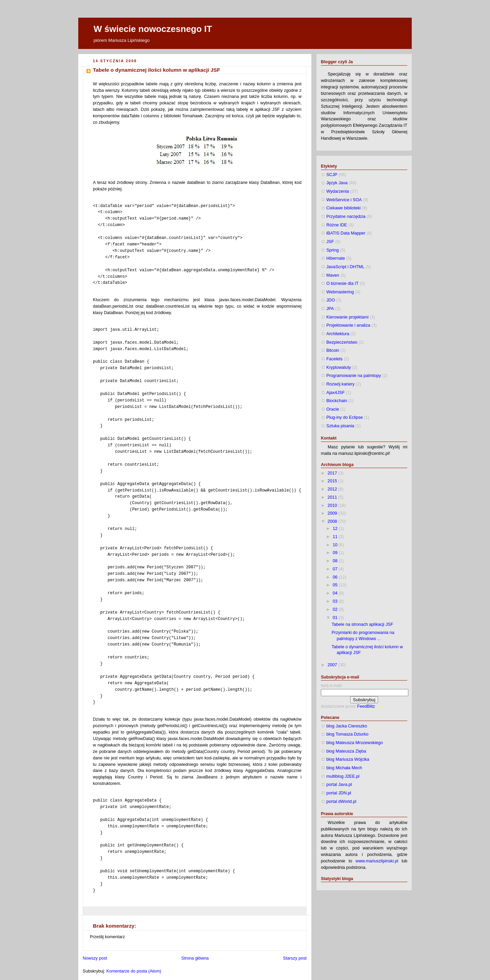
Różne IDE (337, 225)
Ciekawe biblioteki (344, 208)
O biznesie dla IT (342, 283)
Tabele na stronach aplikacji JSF (363, 624)
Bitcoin (333, 350)
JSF (330, 242)
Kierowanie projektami (347, 317)
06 (336, 577)
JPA (330, 309)
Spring (332, 250)
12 (336, 529)
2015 (333, 481)
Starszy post (295, 958)
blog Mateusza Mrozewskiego (355, 743)
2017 (333, 473)
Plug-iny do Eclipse (345, 417)
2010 (333, 505)
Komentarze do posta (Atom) (134, 971)
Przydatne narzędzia (346, 217)
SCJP (332, 175)
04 (336, 593)
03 (336, 601)
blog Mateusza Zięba (346, 751)
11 (336, 537)
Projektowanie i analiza (348, 325)
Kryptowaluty (339, 367)
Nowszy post (95, 958)
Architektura (338, 334)
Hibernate (336, 258)
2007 (333, 665)
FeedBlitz (366, 706)
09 (336, 553)
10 (336, 545)
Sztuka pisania (340, 426)
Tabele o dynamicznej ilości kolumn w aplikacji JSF (157, 70)
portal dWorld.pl (341, 802)
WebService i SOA (344, 200)
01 (336, 618)
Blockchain (337, 401)
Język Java (337, 183)
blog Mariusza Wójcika (348, 759)
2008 (333, 521)
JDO (331, 300)
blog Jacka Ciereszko (347, 726)
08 (336, 561)
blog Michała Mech (344, 768)
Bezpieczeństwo (342, 342)
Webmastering (340, 292)
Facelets (334, 359)
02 (336, 609)
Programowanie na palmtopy (354, 376)
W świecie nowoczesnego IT (153, 29)
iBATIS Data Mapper (346, 233)
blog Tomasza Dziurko (347, 734)
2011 (333, 497)
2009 (333, 513)
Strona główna (195, 958)
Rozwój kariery (340, 384)
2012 (333, 489)
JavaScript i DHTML (345, 267)
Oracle (333, 409)
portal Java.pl (339, 785)
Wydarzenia (338, 191)
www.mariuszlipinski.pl (377, 861)
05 (336, 585)
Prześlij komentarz (107, 937)
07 (336, 569)
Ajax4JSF (336, 393)
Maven (333, 275)
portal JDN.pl (339, 793)
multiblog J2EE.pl (343, 776)
